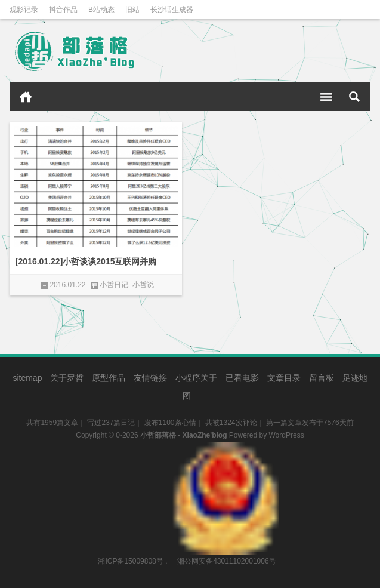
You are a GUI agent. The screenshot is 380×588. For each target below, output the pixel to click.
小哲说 (143, 285)
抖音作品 (63, 10)
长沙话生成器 (172, 10)
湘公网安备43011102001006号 (226, 448)
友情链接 (150, 378)
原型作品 (109, 378)
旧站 (132, 10)
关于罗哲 (67, 378)
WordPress (287, 435)
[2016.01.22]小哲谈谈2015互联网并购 (86, 261)
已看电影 (242, 378)
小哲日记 (114, 285)
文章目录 (284, 378)
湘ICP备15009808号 (130, 561)
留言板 (322, 378)
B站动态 (101, 10)
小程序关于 (196, 378)
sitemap (27, 378)
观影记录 (24, 10)
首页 (26, 97)
